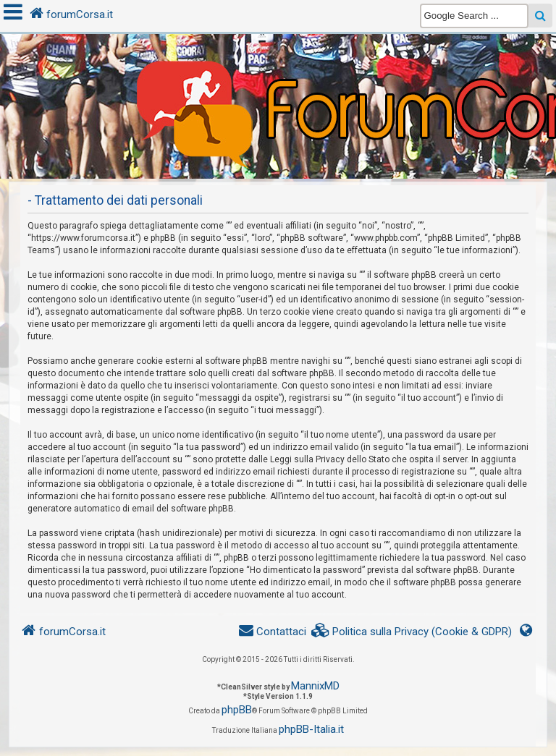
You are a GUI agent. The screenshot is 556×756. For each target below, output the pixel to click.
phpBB (237, 710)
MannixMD (315, 686)
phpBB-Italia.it (311, 729)
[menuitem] (412, 632)
